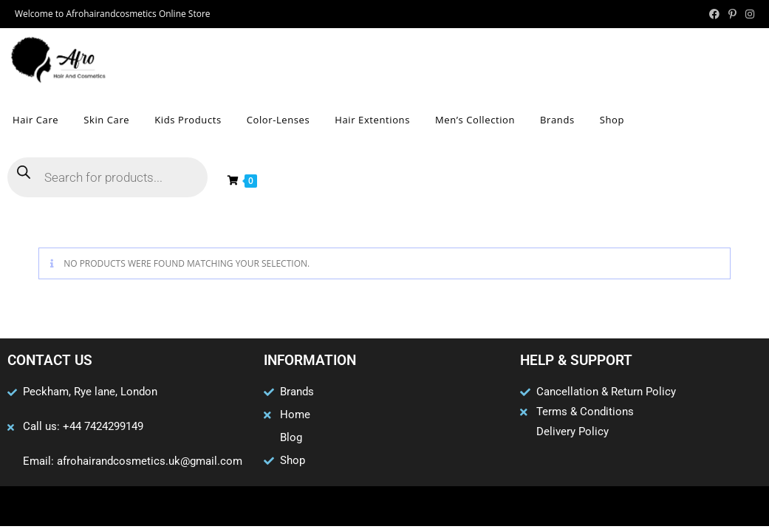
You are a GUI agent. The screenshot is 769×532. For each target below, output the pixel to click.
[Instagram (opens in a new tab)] (748, 14)
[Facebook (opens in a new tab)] (714, 14)
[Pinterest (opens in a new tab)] (732, 14)
